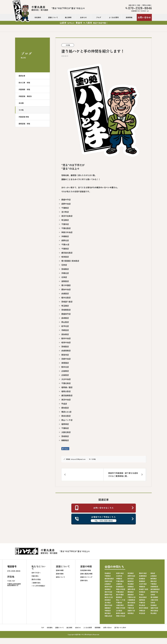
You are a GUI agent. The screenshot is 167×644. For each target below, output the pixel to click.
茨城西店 (65, 346)
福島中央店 (154, 608)
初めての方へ (36, 573)
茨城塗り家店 (67, 302)
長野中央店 (66, 204)
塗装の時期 (60, 570)
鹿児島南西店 (67, 395)
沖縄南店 (65, 236)
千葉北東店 (66, 383)
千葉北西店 (66, 228)
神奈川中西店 (121, 589)
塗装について (53, 17)
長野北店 (65, 240)
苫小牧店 (65, 212)
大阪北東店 (66, 432)
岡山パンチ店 (67, 420)
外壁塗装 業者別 (25, 96)
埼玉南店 (65, 220)
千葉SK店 (65, 244)
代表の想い (35, 576)
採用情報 (129, 17)
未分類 (21, 103)
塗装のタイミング (86, 577)
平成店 (64, 404)
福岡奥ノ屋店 (67, 387)
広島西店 (65, 375)
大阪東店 (119, 584)
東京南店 (108, 613)
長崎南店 (65, 318)
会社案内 (38, 17)
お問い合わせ (144, 17)
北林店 (64, 277)
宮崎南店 (108, 589)
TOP (43, 627)
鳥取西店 (65, 281)
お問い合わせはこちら (104, 508)
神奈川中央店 (67, 232)
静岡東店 (154, 579)
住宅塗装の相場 (86, 570)
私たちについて (39, 568)
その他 (21, 110)
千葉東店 (65, 249)
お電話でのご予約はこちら (104, 519)
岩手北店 (65, 326)
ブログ (99, 17)
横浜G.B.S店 (66, 412)
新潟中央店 (108, 587)
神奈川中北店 (121, 616)
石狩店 (64, 265)
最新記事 (22, 76)
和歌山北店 (108, 616)
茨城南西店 (66, 310)
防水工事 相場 (24, 83)
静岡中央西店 (121, 613)
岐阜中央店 (66, 342)
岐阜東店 (131, 613)
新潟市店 (65, 355)
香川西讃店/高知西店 (70, 261)
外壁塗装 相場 (24, 117)
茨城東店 (65, 436)
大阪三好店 (154, 600)
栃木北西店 (66, 298)
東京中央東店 (67, 216)
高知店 (153, 573)
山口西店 (119, 611)
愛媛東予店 (66, 314)
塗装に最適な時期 (86, 574)
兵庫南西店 (154, 587)
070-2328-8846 (14, 571)
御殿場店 (65, 440)
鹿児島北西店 (67, 253)
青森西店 (142, 587)
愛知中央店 (66, 289)
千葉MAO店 (132, 597)
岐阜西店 (65, 257)
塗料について (60, 577)
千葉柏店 (65, 428)
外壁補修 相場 (24, 89)
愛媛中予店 (66, 200)
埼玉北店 (142, 613)
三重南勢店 (131, 600)
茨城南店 (65, 269)
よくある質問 (114, 17)
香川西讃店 (154, 597)
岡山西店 (65, 322)
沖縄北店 (65, 273)
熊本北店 (65, 367)
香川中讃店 (66, 285)
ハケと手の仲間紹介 (38, 586)
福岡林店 (65, 424)
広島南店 (65, 371)
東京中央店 (66, 400)
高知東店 (65, 334)
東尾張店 (65, 363)
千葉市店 (65, 224)
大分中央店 (66, 379)
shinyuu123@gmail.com (78, 459)
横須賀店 (119, 597)
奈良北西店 (66, 416)
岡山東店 (154, 613)
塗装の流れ (84, 580)
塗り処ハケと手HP (120, 627)
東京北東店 (154, 611)
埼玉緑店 (65, 306)
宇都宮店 (65, 330)
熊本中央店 (66, 338)
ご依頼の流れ (36, 583)
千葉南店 (65, 208)
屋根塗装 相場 (24, 124)
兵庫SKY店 (131, 611)
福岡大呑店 (66, 391)
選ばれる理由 (36, 579)
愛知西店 (65, 408)
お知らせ (83, 17)
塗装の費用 (60, 574)
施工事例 (68, 17)
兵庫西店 (65, 293)
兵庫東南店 (66, 351)
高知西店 (108, 600)
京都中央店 (66, 359)
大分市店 (119, 576)
